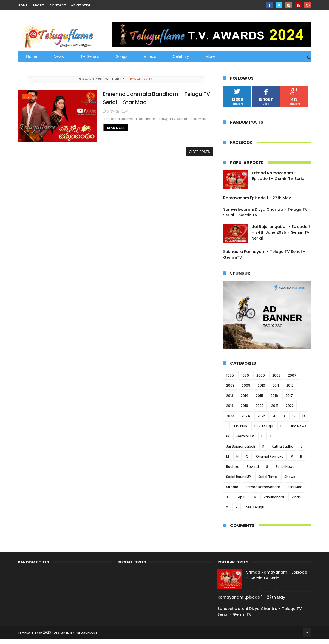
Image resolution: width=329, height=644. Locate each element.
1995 (230, 375)
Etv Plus (241, 426)
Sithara (232, 487)
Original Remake (270, 456)
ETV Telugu (264, 426)
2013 (230, 396)
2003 (276, 375)
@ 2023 (45, 632)
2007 (292, 375)
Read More (116, 128)
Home (32, 56)
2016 (274, 396)
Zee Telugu (255, 507)
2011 (276, 385)
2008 (230, 385)
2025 (262, 416)
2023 (230, 416)
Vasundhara (274, 497)
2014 (245, 396)
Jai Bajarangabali (241, 446)
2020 (260, 406)
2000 (261, 375)
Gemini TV (245, 436)
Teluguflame (86, 632)
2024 (246, 416)
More (210, 56)
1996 (245, 375)
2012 (290, 385)
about (39, 5)
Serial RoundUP (239, 477)
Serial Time (268, 477)
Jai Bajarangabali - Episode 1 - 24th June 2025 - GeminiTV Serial (281, 232)
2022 (290, 406)
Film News (298, 426)
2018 (230, 406)
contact (58, 5)
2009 (246, 385)
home (23, 5)
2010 (261, 385)
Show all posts (139, 79)
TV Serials (90, 56)
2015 (259, 396)
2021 (27, 97)
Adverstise (81, 5)
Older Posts (199, 152)
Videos (150, 56)
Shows (290, 477)
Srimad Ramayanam (263, 487)
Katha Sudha (283, 446)
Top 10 (241, 497)
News (59, 56)
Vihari (296, 497)
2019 (244, 406)
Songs (122, 56)
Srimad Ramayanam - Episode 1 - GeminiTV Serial (279, 176)
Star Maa (295, 487)
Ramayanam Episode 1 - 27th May (257, 198)
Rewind (253, 467)
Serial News (285, 467)
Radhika (233, 467)
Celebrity (181, 56)
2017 (289, 396)
